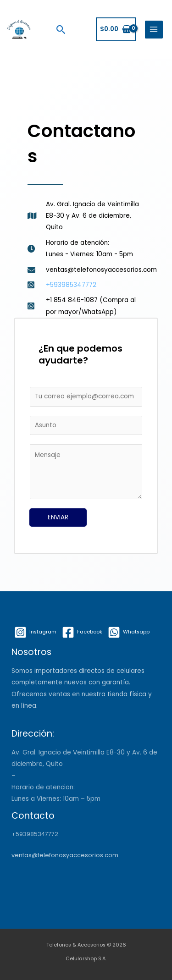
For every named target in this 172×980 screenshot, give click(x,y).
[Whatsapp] (129, 632)
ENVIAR (58, 517)
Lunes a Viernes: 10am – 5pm (56, 799)
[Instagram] (35, 632)
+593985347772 (35, 834)
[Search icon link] (61, 30)
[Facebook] (82, 632)
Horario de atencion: (43, 787)
